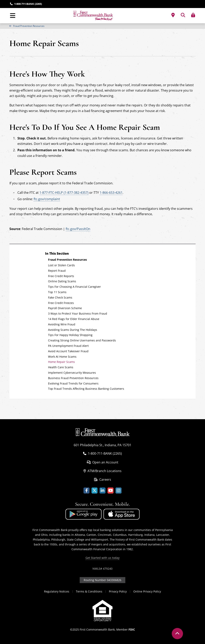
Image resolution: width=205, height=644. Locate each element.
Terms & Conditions (89, 591)
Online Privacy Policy (147, 591)
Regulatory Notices (57, 591)
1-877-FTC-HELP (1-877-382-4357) (64, 193)
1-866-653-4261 (111, 193)
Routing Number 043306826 (102, 580)
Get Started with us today (102, 558)
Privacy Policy (118, 591)
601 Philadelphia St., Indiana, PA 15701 (102, 445)
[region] (102, 26)
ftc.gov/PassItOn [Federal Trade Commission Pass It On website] (78, 229)
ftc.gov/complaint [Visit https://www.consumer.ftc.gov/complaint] (47, 199)
